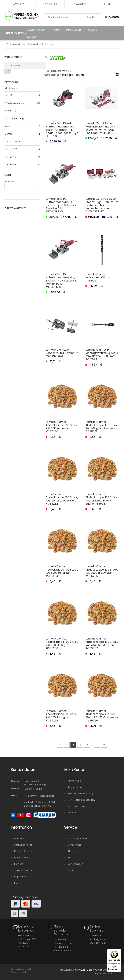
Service (92, 30)
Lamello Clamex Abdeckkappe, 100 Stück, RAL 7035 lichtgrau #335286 (62, 643)
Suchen (91, 17)
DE (109, 4)
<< (60, 745)
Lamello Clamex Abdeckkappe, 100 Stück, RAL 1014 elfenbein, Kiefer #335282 (62, 499)
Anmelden (21, 4)
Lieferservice (75, 845)
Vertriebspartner (24, 870)
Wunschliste (80, 4)
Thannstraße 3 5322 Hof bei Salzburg (35, 783)
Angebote (74, 813)
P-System (50, 44)
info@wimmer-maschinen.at (39, 796)
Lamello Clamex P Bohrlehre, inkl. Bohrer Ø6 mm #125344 (62, 353)
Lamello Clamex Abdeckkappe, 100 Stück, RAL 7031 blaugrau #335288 (62, 716)
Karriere (19, 864)
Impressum (21, 877)
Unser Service (22, 858)
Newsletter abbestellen (81, 800)
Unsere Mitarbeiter (25, 851)
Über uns (19, 838)
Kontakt (32, 37)
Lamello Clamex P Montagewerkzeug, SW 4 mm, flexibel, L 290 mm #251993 (102, 354)
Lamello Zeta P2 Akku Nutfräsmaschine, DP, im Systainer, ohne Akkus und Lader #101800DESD (102, 128)
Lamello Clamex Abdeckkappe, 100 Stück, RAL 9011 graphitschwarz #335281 (102, 427)
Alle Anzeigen (11, 88)
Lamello (35, 44)
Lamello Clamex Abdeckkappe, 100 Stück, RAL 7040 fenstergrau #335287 (102, 643)
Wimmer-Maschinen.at (89, 970)
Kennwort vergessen (80, 806)
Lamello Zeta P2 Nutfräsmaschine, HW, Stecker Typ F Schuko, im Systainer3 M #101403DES (62, 281)
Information (76, 30)
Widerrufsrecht (18, 972)
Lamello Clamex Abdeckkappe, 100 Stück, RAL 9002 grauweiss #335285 (102, 571)
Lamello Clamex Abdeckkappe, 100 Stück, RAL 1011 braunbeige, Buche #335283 (102, 499)
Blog (17, 883)
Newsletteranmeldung (81, 794)
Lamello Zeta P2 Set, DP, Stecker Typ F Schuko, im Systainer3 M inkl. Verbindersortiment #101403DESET (102, 205)
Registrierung (76, 787)
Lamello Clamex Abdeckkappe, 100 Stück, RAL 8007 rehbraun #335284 (62, 571)
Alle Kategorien (39, 30)
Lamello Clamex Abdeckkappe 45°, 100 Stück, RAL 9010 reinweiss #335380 (102, 716)
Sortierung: (52, 75)
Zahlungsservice (77, 838)
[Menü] (119, 951)
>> (104, 745)
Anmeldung (74, 781)
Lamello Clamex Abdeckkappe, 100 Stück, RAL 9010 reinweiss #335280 (62, 427)
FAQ (70, 858)
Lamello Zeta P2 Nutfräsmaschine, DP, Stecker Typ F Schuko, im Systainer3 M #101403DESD (62, 205)
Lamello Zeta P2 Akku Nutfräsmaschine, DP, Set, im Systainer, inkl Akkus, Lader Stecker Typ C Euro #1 (62, 130)
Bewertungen (76, 864)
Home (58, 30)
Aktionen (73, 851)
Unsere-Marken (17, 44)
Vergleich (50, 4)
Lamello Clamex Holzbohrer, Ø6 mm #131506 (98, 277)
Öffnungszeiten (23, 845)
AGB (30, 969)
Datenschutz (17, 969)
